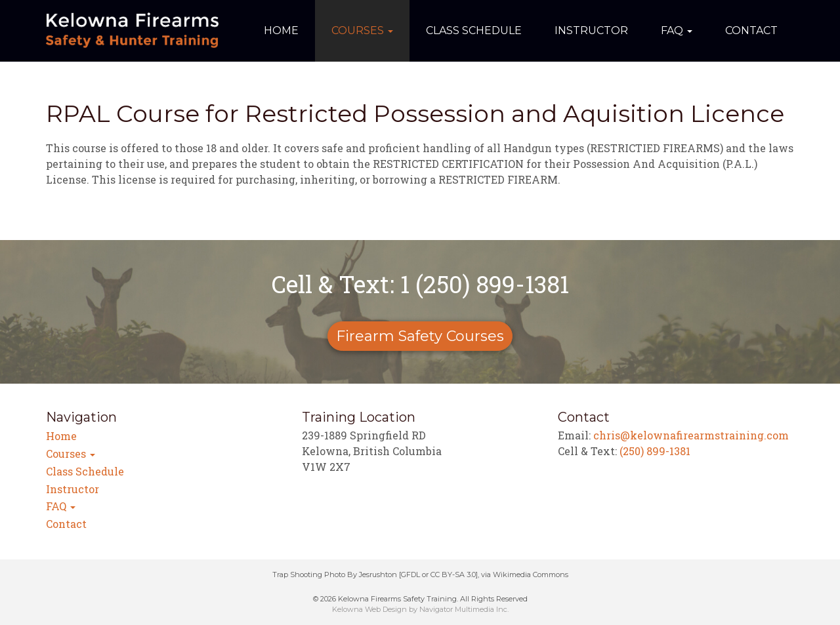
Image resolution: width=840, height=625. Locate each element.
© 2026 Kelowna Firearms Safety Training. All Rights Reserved (420, 599)
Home (281, 30)
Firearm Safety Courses (420, 336)
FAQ (677, 30)
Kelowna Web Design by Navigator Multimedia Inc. (420, 609)
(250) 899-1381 (655, 451)
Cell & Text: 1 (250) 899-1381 (420, 284)
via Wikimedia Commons (525, 575)
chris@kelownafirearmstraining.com (691, 435)
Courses (362, 30)
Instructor (591, 30)
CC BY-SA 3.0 (453, 575)
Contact (751, 30)
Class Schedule (474, 30)
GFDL (410, 575)
